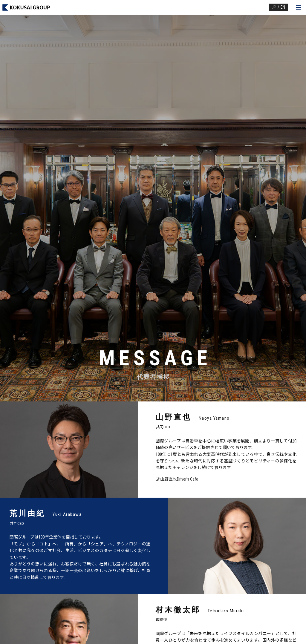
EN (283, 7)
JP (274, 7)
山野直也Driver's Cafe (179, 479)
